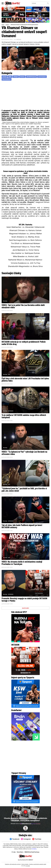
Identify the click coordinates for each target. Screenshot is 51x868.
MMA (11, 77)
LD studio (28, 866)
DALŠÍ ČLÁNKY (25, 609)
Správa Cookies (25, 864)
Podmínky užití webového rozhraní (13, 864)
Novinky (8, 25)
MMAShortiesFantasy (32, 852)
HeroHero (20, 852)
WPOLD (19, 40)
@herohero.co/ (30, 824)
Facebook (14, 839)
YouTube (37, 839)
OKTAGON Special (34, 77)
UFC (9, 375)
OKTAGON (11, 412)
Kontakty (34, 849)
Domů (3, 25)
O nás (14, 852)
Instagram (26, 839)
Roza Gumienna (17, 80)
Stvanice (24, 77)
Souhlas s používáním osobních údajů (38, 864)
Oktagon (17, 77)
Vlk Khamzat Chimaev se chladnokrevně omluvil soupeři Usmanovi (27, 25)
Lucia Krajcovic (7, 80)
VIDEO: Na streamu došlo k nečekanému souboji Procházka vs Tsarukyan (22, 564)
